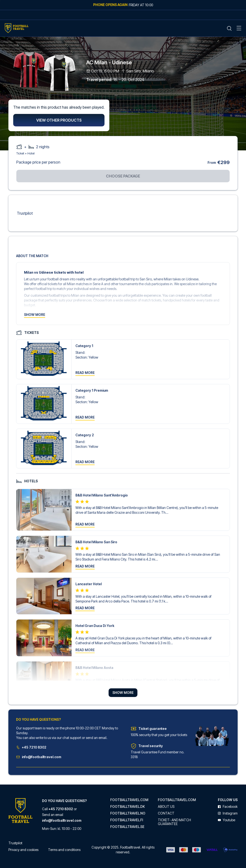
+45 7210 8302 (31, 747)
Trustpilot (25, 213)
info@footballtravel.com (39, 757)
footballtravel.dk (128, 807)
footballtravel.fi (127, 820)
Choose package (123, 176)
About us (166, 807)
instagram (228, 813)
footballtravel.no (128, 813)
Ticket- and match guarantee (174, 822)
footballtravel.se (127, 827)
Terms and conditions (64, 850)
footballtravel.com (129, 800)
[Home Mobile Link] (17, 28)
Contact (166, 813)
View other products (59, 120)
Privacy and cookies (23, 850)
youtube (227, 820)
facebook (228, 807)
